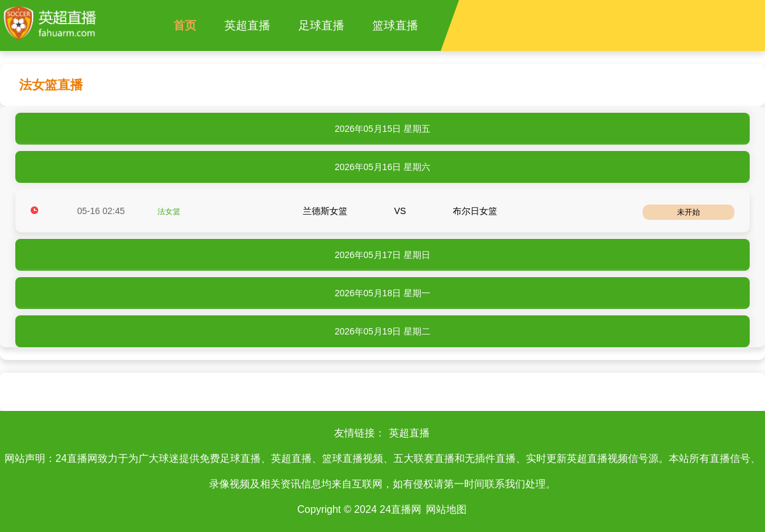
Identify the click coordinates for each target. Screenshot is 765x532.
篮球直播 (395, 25)
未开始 (688, 212)
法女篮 (169, 212)
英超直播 (247, 25)
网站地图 (446, 509)
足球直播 (321, 25)
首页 (185, 25)
